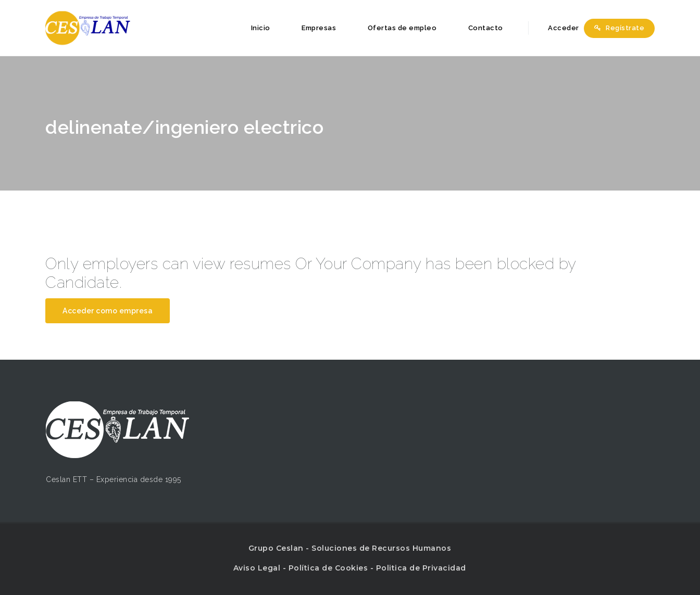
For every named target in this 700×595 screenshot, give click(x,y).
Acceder (558, 28)
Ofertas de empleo (402, 28)
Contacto (486, 28)
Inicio (261, 28)
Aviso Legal (257, 568)
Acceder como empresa (108, 311)
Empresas (319, 28)
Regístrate (619, 28)
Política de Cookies (328, 568)
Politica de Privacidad (421, 568)
